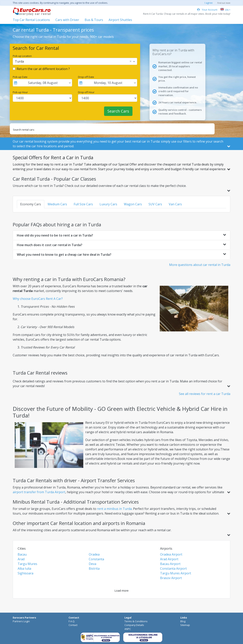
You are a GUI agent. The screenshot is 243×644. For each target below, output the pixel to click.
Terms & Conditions (136, 621)
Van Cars (175, 204)
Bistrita (94, 569)
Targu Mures (27, 564)
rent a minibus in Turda (114, 509)
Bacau (22, 554)
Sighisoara (25, 573)
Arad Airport (169, 559)
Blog (183, 621)
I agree (209, 3)
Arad (21, 559)
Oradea (94, 554)
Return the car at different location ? (43, 69)
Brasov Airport (171, 578)
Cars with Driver (67, 20)
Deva (92, 564)
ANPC (128, 629)
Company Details (134, 625)
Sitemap (185, 625)
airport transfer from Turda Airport (39, 492)
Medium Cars (57, 204)
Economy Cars (31, 204)
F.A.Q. (72, 621)
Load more (121, 591)
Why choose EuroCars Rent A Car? (38, 299)
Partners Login (21, 621)
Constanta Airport (173, 569)
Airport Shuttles (120, 20)
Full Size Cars (83, 204)
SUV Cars (155, 204)
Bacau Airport (170, 564)
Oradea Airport (171, 554)
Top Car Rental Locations (31, 20)
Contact (73, 625)
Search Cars (118, 111)
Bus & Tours (94, 20)
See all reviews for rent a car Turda (205, 394)
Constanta (96, 559)
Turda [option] (19, 61)
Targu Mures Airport (176, 573)
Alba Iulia (24, 569)
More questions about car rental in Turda (200, 265)
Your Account (207, 10)
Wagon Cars (133, 204)
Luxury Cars (108, 204)
